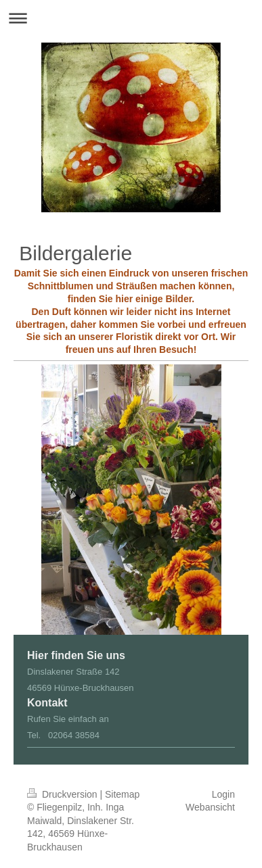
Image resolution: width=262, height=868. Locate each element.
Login (223, 794)
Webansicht (210, 807)
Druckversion (63, 794)
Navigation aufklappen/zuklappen (131, 18)
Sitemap (122, 794)
